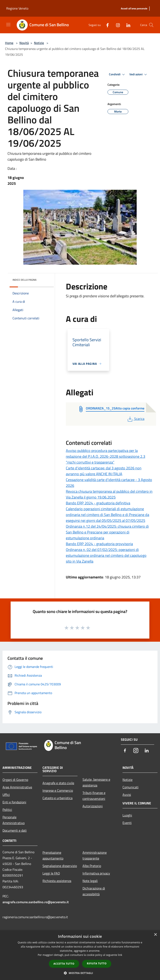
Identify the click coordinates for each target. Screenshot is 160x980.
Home (9, 43)
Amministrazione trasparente (95, 855)
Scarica (136, 419)
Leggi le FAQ (51, 873)
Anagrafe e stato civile (58, 783)
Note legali (90, 881)
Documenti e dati (15, 830)
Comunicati (131, 787)
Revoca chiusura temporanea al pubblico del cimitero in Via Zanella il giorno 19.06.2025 (109, 494)
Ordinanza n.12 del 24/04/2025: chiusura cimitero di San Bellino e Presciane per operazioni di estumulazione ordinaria (107, 532)
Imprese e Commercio (58, 790)
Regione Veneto (17, 8)
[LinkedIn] (127, 25)
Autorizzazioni (93, 806)
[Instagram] (116, 25)
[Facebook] (106, 25)
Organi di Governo (15, 780)
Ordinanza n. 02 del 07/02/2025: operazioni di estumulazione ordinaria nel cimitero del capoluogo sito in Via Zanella (106, 555)
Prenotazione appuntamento (53, 855)
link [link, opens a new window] (120, 955)
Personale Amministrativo (14, 820)
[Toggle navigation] (8, 25)
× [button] (155, 935)
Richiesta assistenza (57, 881)
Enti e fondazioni (14, 802)
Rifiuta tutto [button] (97, 963)
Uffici (6, 795)
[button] (80, 973)
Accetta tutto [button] (64, 964)
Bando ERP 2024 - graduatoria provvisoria (99, 544)
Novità (24, 43)
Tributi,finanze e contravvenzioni (94, 796)
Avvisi (127, 795)
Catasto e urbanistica (57, 798)
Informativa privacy (96, 873)
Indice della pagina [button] (24, 280)
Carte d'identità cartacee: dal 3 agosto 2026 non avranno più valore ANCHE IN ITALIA (104, 471)
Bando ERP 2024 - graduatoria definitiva (98, 503)
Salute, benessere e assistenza (96, 782)
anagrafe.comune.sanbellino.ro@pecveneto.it (36, 902)
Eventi (127, 823)
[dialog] (80, 955)
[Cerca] (151, 25)
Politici (7, 810)
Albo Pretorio (92, 866)
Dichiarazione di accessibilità (94, 891)
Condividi (117, 74)
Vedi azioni (139, 74)
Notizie (39, 43)
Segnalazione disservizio (60, 866)
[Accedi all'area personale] (134, 9)
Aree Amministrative (17, 787)
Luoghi (127, 815)
